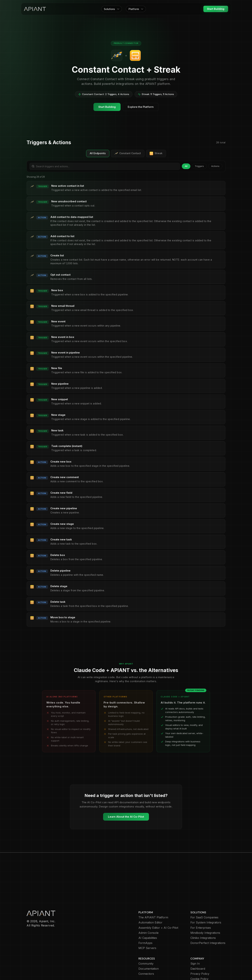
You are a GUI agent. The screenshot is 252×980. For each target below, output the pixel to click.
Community (146, 943)
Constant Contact (128, 153)
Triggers (199, 166)
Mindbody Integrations (205, 913)
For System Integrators (206, 902)
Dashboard (198, 948)
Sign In (195, 943)
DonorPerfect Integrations (208, 923)
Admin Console (148, 913)
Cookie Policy (199, 959)
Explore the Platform (141, 107)
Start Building (216, 9)
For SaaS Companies (204, 897)
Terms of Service (202, 964)
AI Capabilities (148, 918)
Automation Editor (150, 902)
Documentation (149, 948)
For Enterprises (201, 907)
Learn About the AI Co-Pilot (126, 817)
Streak (156, 153)
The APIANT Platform (153, 897)
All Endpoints (98, 153)
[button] (112, 9)
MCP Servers (147, 928)
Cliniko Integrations (203, 918)
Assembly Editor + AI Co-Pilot (158, 907)
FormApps (145, 923)
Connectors (146, 953)
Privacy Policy (200, 953)
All (186, 166)
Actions (215, 166)
